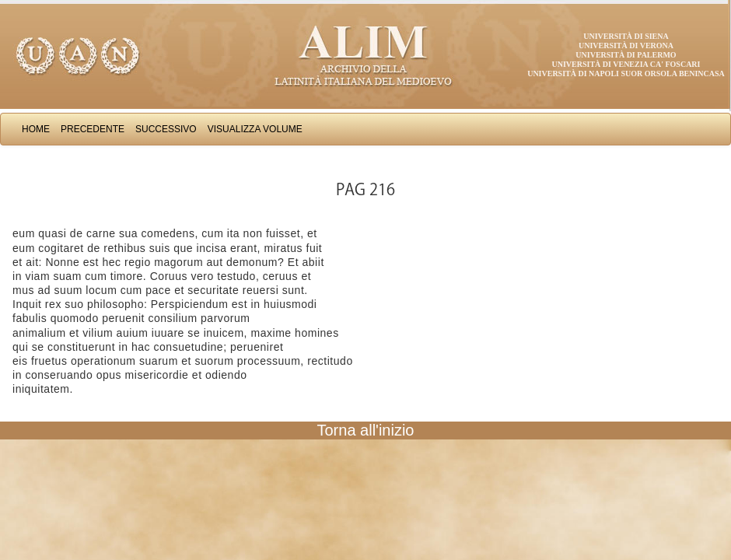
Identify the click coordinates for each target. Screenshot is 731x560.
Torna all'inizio (366, 430)
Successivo (166, 129)
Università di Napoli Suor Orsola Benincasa (626, 73)
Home (36, 129)
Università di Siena (626, 36)
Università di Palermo (626, 55)
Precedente (93, 129)
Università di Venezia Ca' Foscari (626, 64)
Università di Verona (626, 45)
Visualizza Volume (255, 129)
